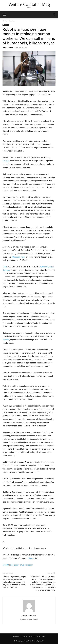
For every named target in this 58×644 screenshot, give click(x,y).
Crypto (24, 636)
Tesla (5, 267)
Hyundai (6, 340)
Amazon (6, 161)
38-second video (18, 257)
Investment (41, 636)
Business (12, 21)
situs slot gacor (26, 565)
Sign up (31, 558)
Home (5, 21)
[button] (4, 15)
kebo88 (6, 565)
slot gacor (14, 565)
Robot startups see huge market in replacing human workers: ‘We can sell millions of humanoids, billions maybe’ (29, 36)
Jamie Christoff (8, 47)
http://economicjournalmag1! (29, 619)
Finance (32, 636)
